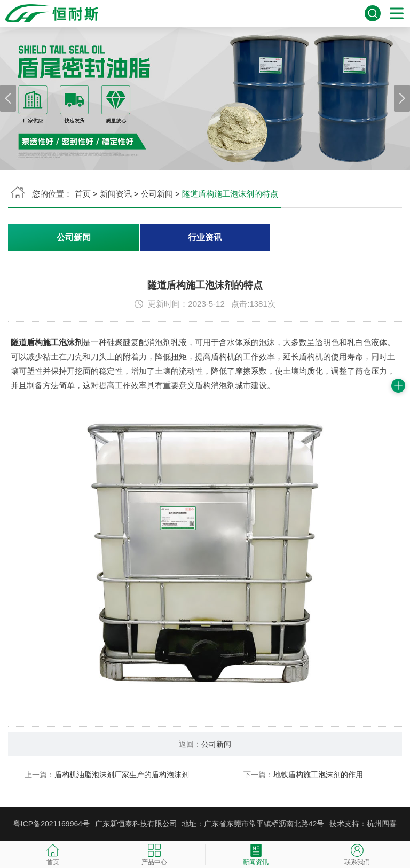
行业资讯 (205, 237)
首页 (83, 194)
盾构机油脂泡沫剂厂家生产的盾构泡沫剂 (122, 775)
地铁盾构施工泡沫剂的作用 (318, 775)
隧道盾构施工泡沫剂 (47, 342)
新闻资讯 (116, 194)
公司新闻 (157, 194)
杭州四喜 (382, 824)
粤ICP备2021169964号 (52, 824)
